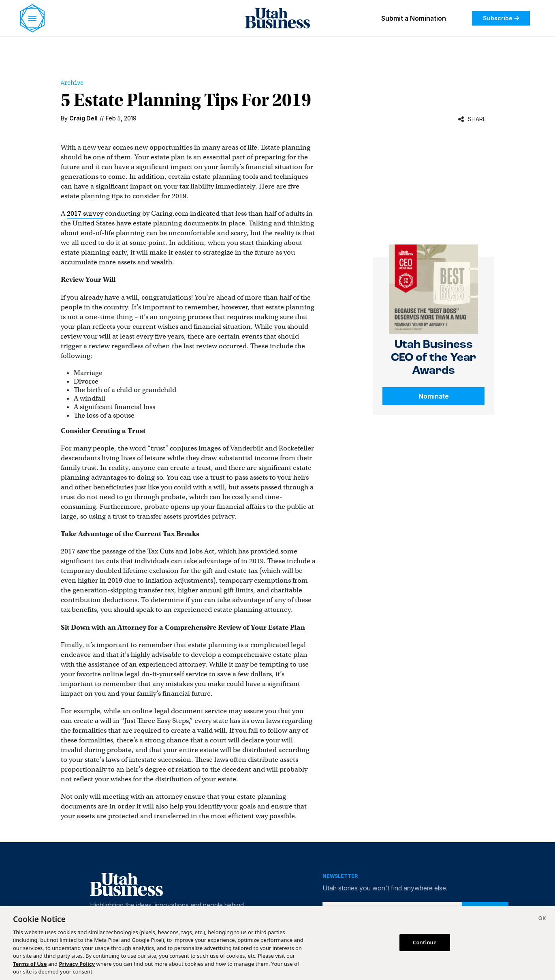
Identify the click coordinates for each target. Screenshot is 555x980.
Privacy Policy (77, 964)
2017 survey (85, 213)
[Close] (542, 919)
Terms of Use (30, 964)
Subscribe (501, 18)
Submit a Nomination (414, 18)
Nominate (434, 396)
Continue (425, 942)
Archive (72, 83)
